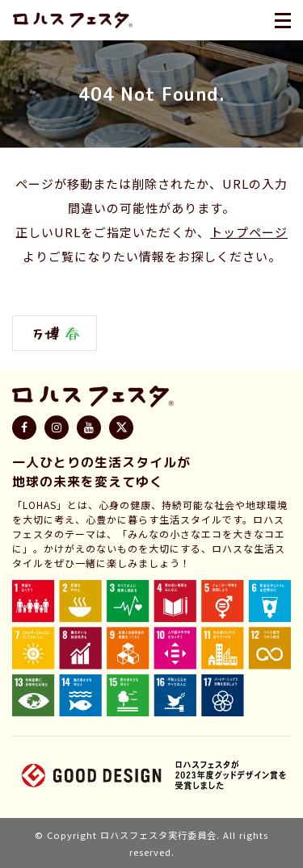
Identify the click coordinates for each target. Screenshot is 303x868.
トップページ (249, 232)
